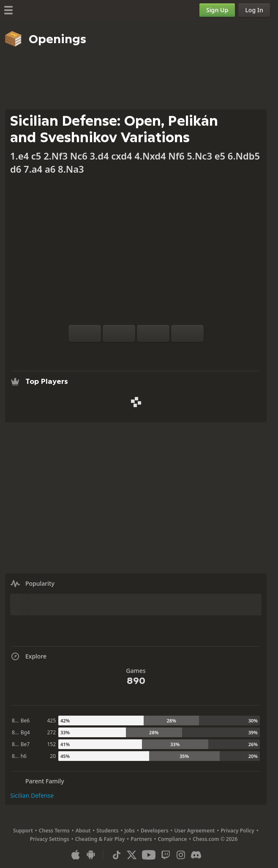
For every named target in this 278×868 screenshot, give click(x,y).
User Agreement (195, 831)
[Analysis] (123, 352)
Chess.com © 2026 (215, 839)
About (83, 831)
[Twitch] (166, 855)
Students (107, 831)
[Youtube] (149, 855)
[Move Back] (153, 333)
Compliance (173, 839)
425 (51, 721)
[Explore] (136, 352)
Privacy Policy (237, 831)
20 (53, 756)
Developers (155, 831)
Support (23, 831)
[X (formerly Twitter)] (132, 855)
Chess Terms (54, 831)
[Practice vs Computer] (109, 352)
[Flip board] (85, 333)
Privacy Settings (50, 839)
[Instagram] (181, 855)
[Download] (150, 352)
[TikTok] (117, 855)
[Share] (163, 352)
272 (51, 732)
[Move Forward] (187, 333)
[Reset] (119, 333)
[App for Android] (91, 855)
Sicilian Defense (32, 795)
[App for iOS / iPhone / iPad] (76, 855)
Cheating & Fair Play (100, 839)
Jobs (129, 831)
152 (51, 744)
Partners (141, 839)
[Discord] (196, 855)
